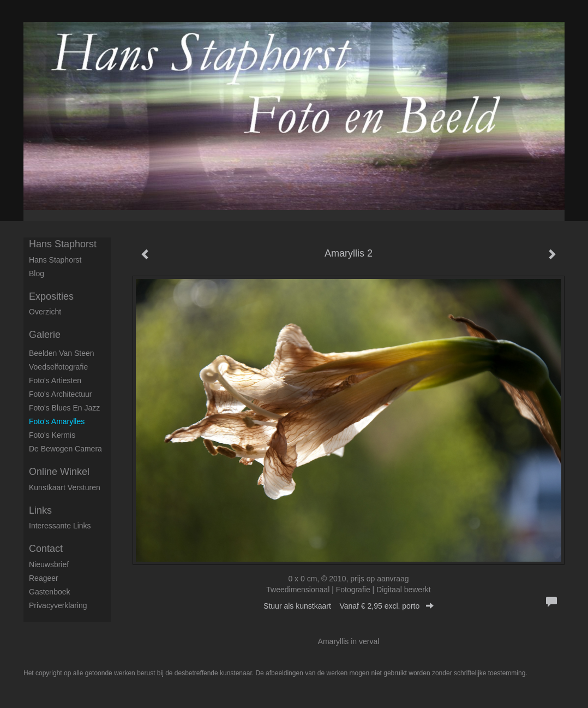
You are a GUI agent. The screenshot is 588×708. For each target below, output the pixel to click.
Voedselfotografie (58, 367)
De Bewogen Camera (65, 449)
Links (40, 510)
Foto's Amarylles (57, 421)
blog (37, 273)
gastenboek (50, 592)
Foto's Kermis (52, 435)
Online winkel (59, 472)
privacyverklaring (58, 605)
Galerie (45, 335)
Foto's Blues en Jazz (64, 408)
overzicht (45, 312)
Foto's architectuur (61, 394)
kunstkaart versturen (65, 487)
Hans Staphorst (63, 244)
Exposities (51, 296)
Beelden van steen (62, 353)
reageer (44, 578)
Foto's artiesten (55, 380)
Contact (46, 549)
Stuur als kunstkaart (349, 606)
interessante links (60, 526)
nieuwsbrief (49, 564)
